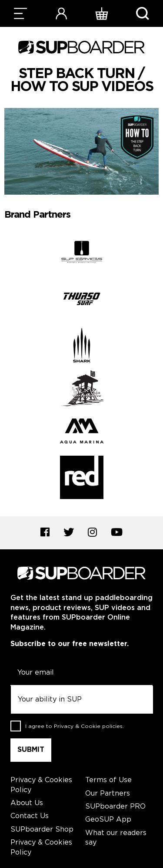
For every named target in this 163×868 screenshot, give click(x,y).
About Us (27, 803)
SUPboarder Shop (42, 830)
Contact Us (30, 816)
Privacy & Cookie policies (88, 726)
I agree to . (75, 726)
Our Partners (108, 794)
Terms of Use (108, 780)
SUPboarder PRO (115, 807)
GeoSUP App (108, 820)
